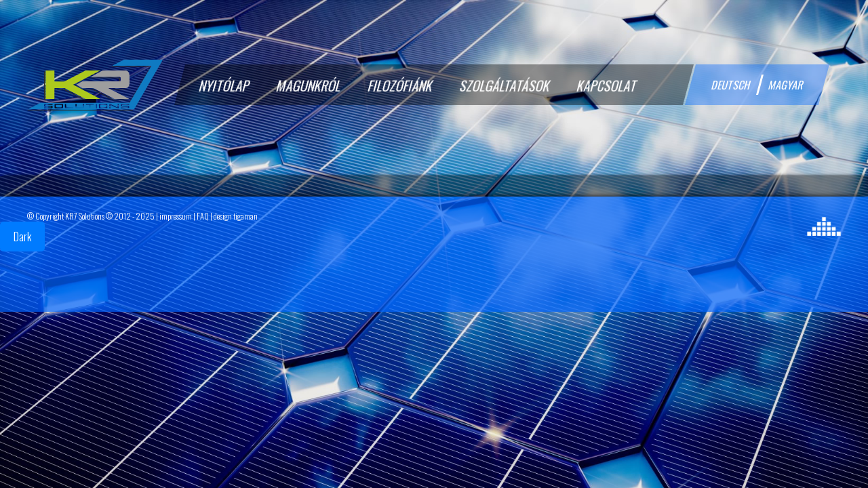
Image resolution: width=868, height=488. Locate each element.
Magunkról (310, 85)
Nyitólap (225, 85)
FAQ (203, 216)
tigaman (245, 216)
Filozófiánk (401, 85)
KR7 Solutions (85, 216)
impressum (176, 216)
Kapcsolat (608, 85)
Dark (22, 237)
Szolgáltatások (506, 85)
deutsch (731, 85)
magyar (787, 85)
